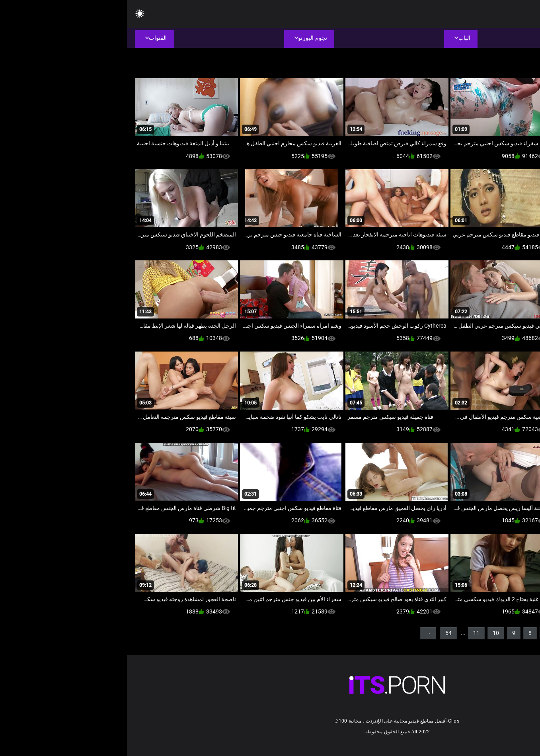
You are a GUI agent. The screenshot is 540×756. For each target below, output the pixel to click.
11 (349, 633)
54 (322, 633)
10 (369, 633)
